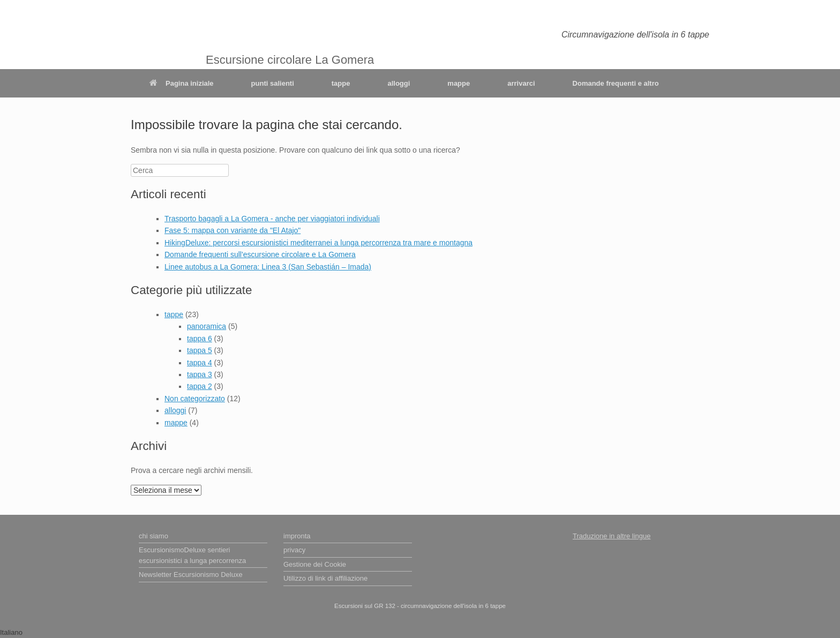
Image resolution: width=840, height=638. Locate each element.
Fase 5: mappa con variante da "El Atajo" (232, 230)
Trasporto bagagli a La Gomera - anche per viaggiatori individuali (272, 219)
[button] (420, 633)
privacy (294, 550)
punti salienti (273, 83)
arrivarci (521, 83)
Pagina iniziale (182, 83)
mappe (459, 83)
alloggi (399, 83)
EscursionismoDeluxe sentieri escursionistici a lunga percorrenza (192, 555)
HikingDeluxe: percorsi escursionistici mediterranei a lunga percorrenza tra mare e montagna (318, 243)
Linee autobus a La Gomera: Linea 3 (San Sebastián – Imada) (268, 267)
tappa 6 (200, 339)
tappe (341, 83)
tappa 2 (200, 386)
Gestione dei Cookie (315, 564)
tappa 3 (200, 374)
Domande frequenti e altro (616, 83)
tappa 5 (200, 350)
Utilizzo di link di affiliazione (325, 578)
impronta (297, 536)
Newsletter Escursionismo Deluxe (191, 575)
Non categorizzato (195, 399)
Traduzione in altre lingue (612, 536)
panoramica (207, 326)
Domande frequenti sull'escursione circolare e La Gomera (260, 254)
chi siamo (153, 536)
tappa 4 (200, 363)
